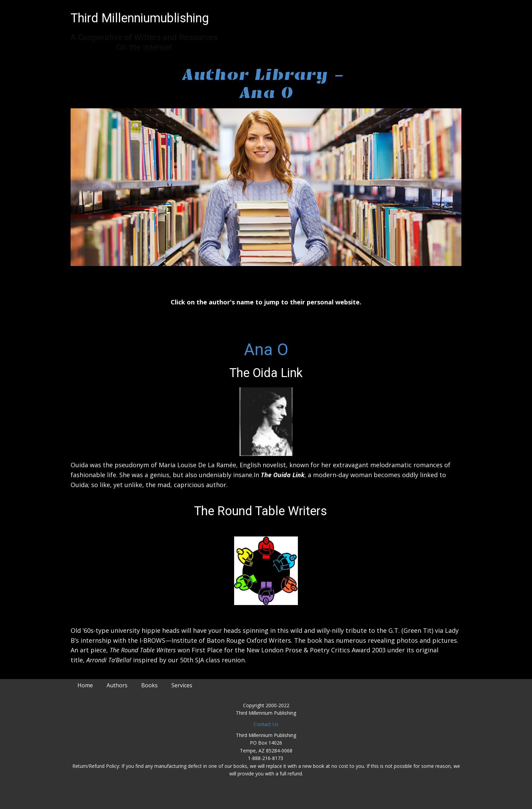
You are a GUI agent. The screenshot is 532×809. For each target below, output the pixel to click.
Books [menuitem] (149, 685)
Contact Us (266, 724)
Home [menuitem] (85, 685)
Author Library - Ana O (266, 84)
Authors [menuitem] (117, 685)
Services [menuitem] (182, 685)
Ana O (266, 349)
